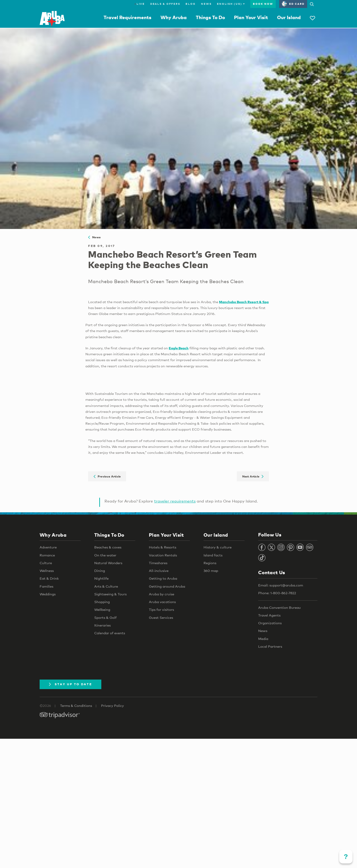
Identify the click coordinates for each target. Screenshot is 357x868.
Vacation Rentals (163, 555)
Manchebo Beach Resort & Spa (244, 302)
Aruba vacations (162, 602)
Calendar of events (110, 633)
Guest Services (161, 617)
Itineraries (102, 625)
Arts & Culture (106, 586)
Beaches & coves (108, 547)
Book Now (263, 4)
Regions (210, 563)
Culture (46, 563)
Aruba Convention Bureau (279, 607)
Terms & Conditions (76, 706)
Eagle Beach (179, 348)
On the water (105, 555)
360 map (211, 571)
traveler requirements (175, 501)
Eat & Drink (49, 578)
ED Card (293, 4)
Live (140, 4)
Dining (100, 571)
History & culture (218, 547)
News (206, 4)
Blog (191, 4)
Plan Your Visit (251, 17)
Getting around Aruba (167, 586)
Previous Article (107, 476)
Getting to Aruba (163, 578)
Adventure (48, 547)
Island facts (213, 555)
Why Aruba (174, 17)
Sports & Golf (105, 617)
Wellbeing (102, 609)
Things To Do (210, 17)
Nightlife (101, 578)
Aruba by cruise (162, 594)
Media (263, 639)
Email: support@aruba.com (281, 585)
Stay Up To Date (70, 684)
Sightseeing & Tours (110, 594)
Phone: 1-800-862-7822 (277, 593)
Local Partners (270, 646)
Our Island (289, 17)
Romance (47, 555)
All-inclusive (159, 571)
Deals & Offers (165, 4)
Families (46, 586)
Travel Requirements (127, 17)
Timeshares (158, 563)
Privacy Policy (112, 706)
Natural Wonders (108, 563)
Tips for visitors (161, 609)
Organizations (270, 623)
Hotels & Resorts (163, 547)
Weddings (48, 594)
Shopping (102, 602)
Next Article (253, 476)
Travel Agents (269, 615)
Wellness (47, 571)
